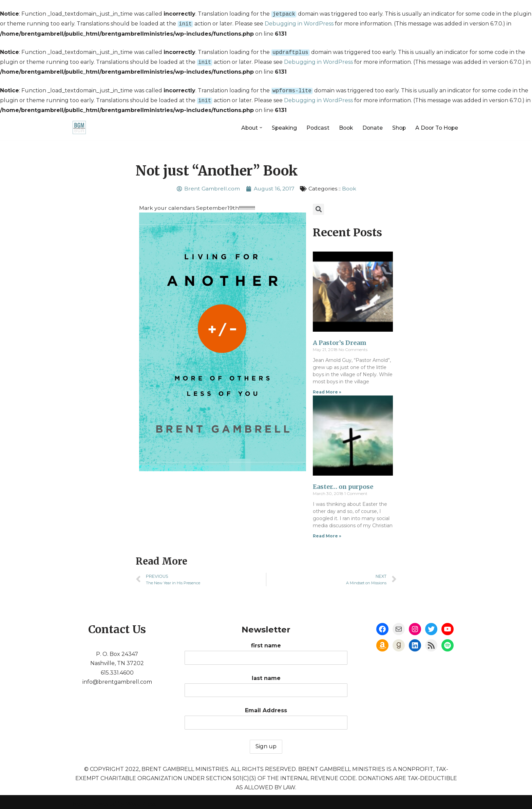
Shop (397, 123)
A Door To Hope (436, 123)
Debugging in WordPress (299, 23)
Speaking (280, 123)
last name (266, 785)
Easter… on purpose (343, 483)
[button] (256, 124)
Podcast (314, 123)
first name (266, 753)
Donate (370, 123)
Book (343, 123)
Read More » (327, 388)
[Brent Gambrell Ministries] (79, 123)
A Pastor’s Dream (340, 339)
